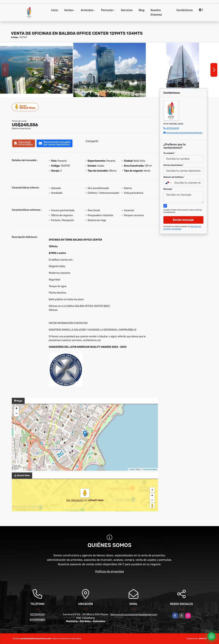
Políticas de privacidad (110, 571)
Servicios (127, 10)
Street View (25, 107)
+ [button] (17, 409)
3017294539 (173, 128)
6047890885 (38, 620)
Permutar (107, 10)
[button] (83, 94)
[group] (36, 70)
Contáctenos (185, 10)
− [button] (17, 414)
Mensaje (168, 189)
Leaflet (132, 469)
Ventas (69, 10)
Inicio (55, 10)
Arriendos (87, 10)
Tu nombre (169, 153)
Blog (142, 10)
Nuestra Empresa (156, 12)
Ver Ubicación (75, 500)
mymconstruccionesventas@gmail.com (186, 133)
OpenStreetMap (150, 469)
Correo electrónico (174, 165)
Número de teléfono (174, 177)
